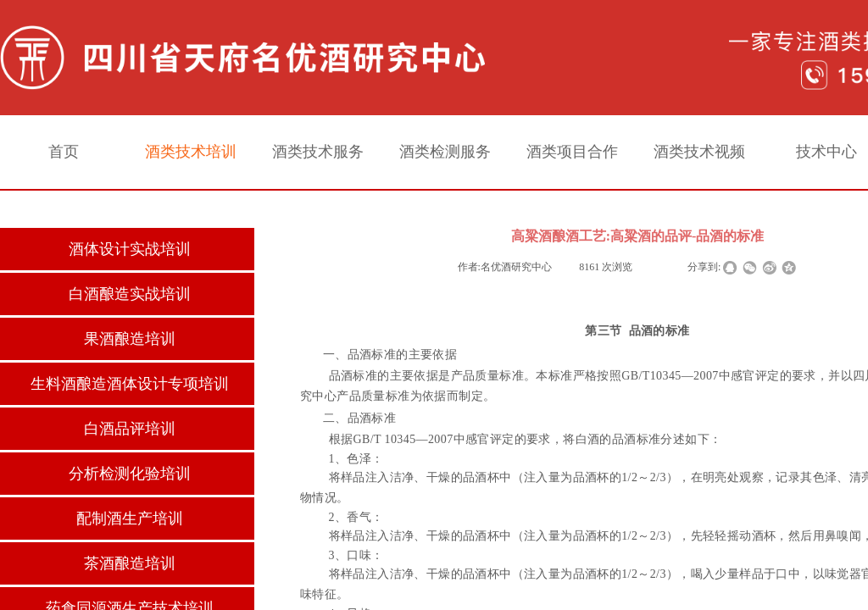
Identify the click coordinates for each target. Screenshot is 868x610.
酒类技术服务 (318, 152)
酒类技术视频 (699, 152)
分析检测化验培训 (130, 474)
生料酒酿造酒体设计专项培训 (130, 384)
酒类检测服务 (445, 152)
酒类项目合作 (572, 152)
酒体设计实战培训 (130, 249)
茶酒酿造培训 (130, 563)
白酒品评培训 (130, 429)
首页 (64, 152)
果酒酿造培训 (130, 339)
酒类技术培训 (191, 152)
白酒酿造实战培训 (130, 294)
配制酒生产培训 (130, 518)
